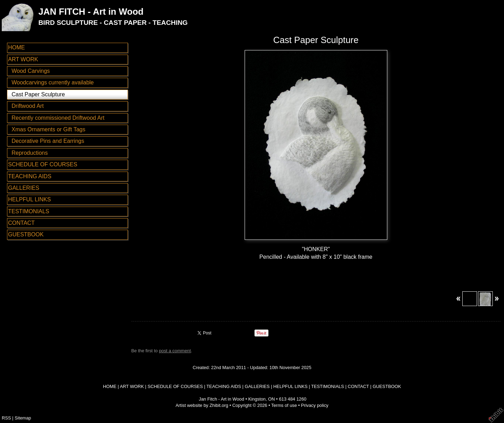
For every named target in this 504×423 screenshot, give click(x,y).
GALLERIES (24, 188)
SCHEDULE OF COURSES (43, 164)
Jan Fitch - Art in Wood (221, 399)
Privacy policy (315, 405)
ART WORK (23, 59)
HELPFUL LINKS (29, 199)
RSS (6, 418)
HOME (16, 47)
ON (271, 399)
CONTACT (21, 223)
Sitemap (23, 418)
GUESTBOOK (26, 234)
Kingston (257, 399)
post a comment (175, 351)
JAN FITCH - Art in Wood (91, 12)
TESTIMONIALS (29, 211)
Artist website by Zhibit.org (202, 405)
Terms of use (284, 405)
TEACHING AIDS (30, 176)
